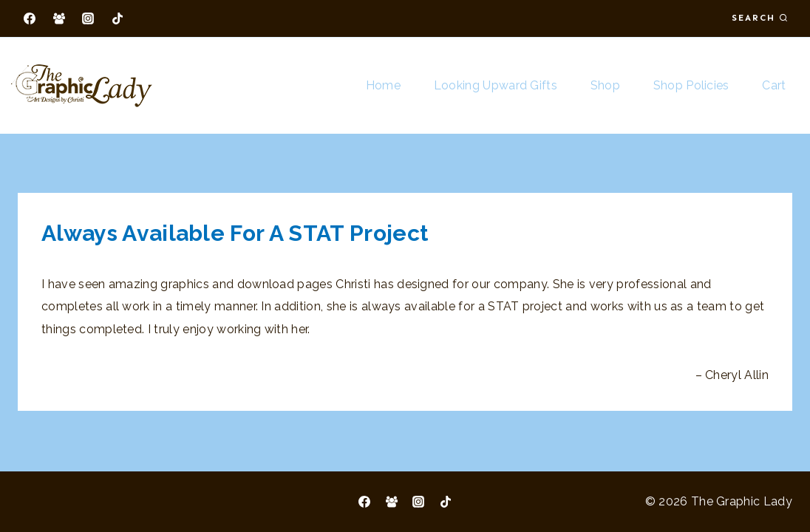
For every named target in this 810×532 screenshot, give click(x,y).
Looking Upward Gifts (496, 85)
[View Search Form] (760, 18)
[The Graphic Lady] (81, 86)
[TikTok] (118, 18)
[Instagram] (88, 18)
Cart (774, 85)
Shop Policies (691, 85)
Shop (605, 85)
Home (383, 85)
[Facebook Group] (59, 18)
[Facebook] (30, 18)
